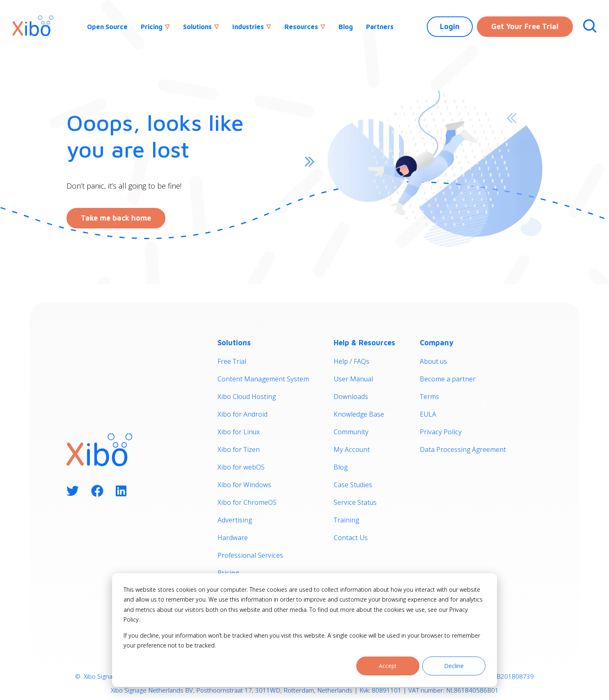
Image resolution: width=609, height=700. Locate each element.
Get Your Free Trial (525, 26)
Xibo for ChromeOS (247, 502)
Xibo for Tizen (239, 449)
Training (346, 520)
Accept (388, 666)
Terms (429, 397)
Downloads (351, 397)
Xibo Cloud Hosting (247, 397)
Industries (248, 27)
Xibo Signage (101, 676)
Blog (346, 27)
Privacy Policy (441, 432)
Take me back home (116, 218)
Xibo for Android (243, 414)
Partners (380, 27)
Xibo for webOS (241, 467)
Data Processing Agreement (463, 449)
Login (450, 26)
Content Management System (263, 379)
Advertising (235, 520)
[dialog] (304, 630)
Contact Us (351, 538)
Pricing (152, 27)
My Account (352, 449)
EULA (428, 414)
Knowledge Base (359, 414)
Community (351, 432)
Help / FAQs (351, 361)
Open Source (107, 27)
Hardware (233, 538)
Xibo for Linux (239, 432)
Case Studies (353, 485)
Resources (301, 27)
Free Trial (232, 361)
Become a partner (448, 379)
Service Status (355, 502)
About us (433, 361)
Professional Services (250, 555)
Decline (454, 666)
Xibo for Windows (244, 485)
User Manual (353, 379)
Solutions (197, 27)
